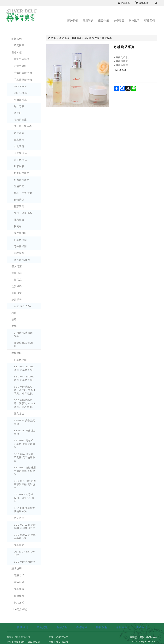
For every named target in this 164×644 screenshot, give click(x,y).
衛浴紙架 (19, 186)
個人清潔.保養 (22, 260)
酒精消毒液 (20, 120)
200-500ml (20, 86)
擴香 (14, 319)
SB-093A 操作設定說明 (25, 422)
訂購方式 (19, 575)
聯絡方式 (19, 602)
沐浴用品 (17, 280)
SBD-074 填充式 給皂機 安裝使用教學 (25, 457)
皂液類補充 (20, 100)
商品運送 (19, 589)
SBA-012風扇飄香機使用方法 (24, 510)
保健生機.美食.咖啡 (24, 344)
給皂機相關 (20, 240)
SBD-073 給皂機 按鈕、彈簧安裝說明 (24, 498)
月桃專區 (19, 253)
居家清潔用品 (22, 180)
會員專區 (124, 3)
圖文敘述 (19, 414)
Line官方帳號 (19, 609)
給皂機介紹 (20, 360)
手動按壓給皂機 (23, 80)
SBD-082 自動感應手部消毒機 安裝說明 (25, 471)
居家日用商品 (22, 173)
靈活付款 (19, 582)
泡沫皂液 (19, 106)
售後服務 (19, 596)
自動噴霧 (19, 146)
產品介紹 (103, 21)
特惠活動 (19, 206)
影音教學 (19, 518)
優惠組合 (19, 220)
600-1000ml (21, 93)
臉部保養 (17, 299)
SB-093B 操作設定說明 (25, 432)
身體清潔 (19, 200)
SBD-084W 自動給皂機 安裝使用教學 (25, 526)
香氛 (14, 326)
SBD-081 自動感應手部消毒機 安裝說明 (25, 484)
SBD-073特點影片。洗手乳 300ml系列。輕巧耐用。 (24, 404)
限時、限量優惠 (23, 213)
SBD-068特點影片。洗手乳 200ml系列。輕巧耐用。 (24, 390)
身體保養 (17, 293)
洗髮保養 (17, 286)
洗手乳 (18, 113)
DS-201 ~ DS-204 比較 (25, 553)
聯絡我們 (150, 21)
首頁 (52, 38)
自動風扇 (19, 140)
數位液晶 (19, 133)
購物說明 (134, 21)
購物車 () (142, 3)
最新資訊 (88, 21)
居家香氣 (19, 166)
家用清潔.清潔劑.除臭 (24, 334)
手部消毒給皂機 (23, 73)
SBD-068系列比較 (25, 562)
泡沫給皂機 (20, 66)
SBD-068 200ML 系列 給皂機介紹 (24, 368)
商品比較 (19, 545)
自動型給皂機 (22, 59)
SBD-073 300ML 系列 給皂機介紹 (24, 378)
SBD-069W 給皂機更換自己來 (25, 536)
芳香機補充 (20, 160)
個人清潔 (17, 266)
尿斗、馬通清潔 (23, 193)
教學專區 (119, 21)
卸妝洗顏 (17, 273)
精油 (14, 313)
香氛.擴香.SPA (22, 306)
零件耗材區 (20, 233)
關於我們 (73, 21)
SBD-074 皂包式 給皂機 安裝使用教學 (25, 444)
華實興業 (19, 45)
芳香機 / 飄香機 (23, 126)
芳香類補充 (20, 153)
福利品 (18, 226)
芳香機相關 (20, 246)
